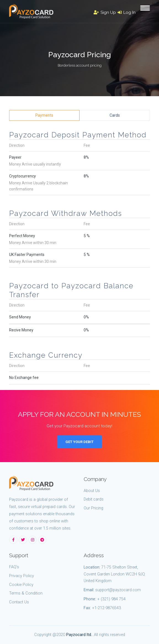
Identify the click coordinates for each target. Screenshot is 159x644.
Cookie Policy (21, 585)
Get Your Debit (79, 442)
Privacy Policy (22, 576)
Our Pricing (93, 508)
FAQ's (14, 567)
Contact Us (19, 602)
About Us (92, 491)
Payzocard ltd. (79, 635)
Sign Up (105, 12)
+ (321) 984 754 (111, 599)
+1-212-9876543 (106, 608)
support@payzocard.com (118, 590)
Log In (127, 12)
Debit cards (94, 499)
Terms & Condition (26, 593)
